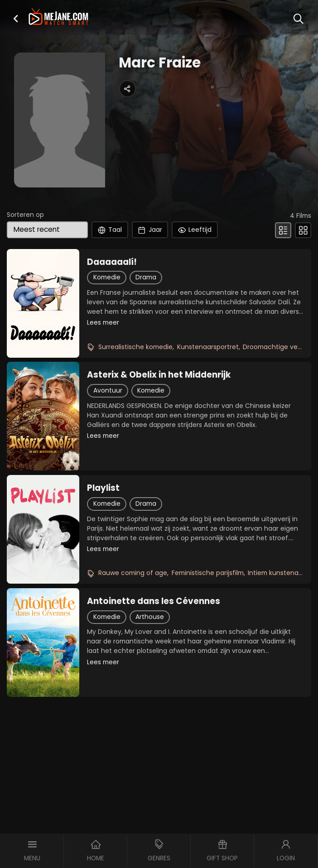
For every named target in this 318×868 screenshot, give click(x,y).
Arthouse (150, 617)
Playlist (103, 488)
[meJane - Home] (58, 17)
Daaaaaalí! (112, 262)
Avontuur (108, 390)
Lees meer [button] (103, 322)
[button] (16, 19)
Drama (146, 277)
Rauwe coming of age (133, 573)
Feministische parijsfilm (208, 573)
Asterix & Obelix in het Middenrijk (159, 375)
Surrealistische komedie (135, 347)
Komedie (107, 277)
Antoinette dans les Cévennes (154, 601)
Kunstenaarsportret (208, 347)
